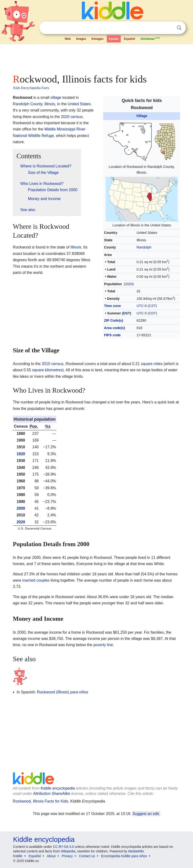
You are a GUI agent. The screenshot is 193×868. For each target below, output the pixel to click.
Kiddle (18, 856)
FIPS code (112, 335)
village (56, 97)
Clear (169, 28)
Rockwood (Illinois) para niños (63, 692)
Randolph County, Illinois (34, 104)
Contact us (87, 856)
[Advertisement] (97, 58)
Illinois (76, 247)
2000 (21, 508)
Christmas (151, 38)
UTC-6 (142, 306)
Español (130, 39)
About (51, 856)
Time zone (112, 306)
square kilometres (47, 370)
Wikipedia (68, 851)
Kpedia (114, 39)
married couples (36, 580)
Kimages (97, 39)
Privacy (67, 856)
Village (142, 116)
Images (81, 39)
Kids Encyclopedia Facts (31, 88)
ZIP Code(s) (114, 320)
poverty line (103, 645)
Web (68, 39)
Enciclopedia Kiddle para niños (124, 856)
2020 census (72, 117)
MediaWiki (136, 851)
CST (152, 306)
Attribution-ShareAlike (52, 794)
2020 (129, 284)
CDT (152, 313)
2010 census (53, 364)
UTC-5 (142, 313)
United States (79, 104)
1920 (21, 454)
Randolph (144, 247)
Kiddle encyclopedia (58, 788)
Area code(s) (114, 328)
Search (179, 28)
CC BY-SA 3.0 (63, 847)
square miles (152, 364)
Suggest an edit (146, 814)
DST (127, 313)
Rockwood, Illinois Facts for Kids (41, 801)
